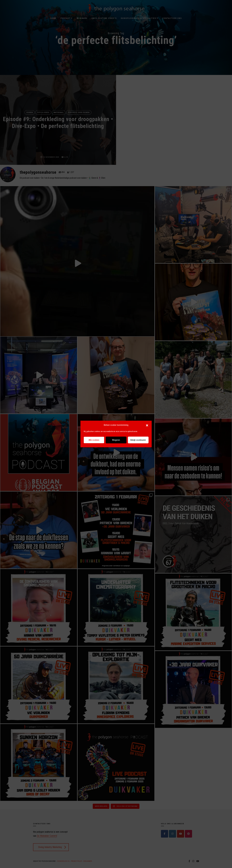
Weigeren (116, 440)
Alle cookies (94, 440)
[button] (147, 425)
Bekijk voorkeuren (138, 440)
